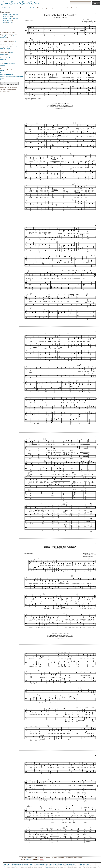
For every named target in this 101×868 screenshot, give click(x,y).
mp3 (5, 22)
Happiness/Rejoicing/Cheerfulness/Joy (12, 76)
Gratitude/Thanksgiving (7, 74)
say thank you (7, 36)
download (9, 16)
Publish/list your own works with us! (62, 865)
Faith (2, 73)
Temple (3, 80)
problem (29, 860)
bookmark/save (33, 8)
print (5, 16)
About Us (7, 865)
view (17, 14)
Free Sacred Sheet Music (20, 4)
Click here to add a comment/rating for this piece (9, 84)
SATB (16, 41)
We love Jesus (46, 867)
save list (80, 8)
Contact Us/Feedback (20, 865)
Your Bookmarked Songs (39, 865)
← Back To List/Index (7, 8)
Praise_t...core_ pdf (9, 14)
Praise (2, 78)
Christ (2, 71)
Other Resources (83, 865)
